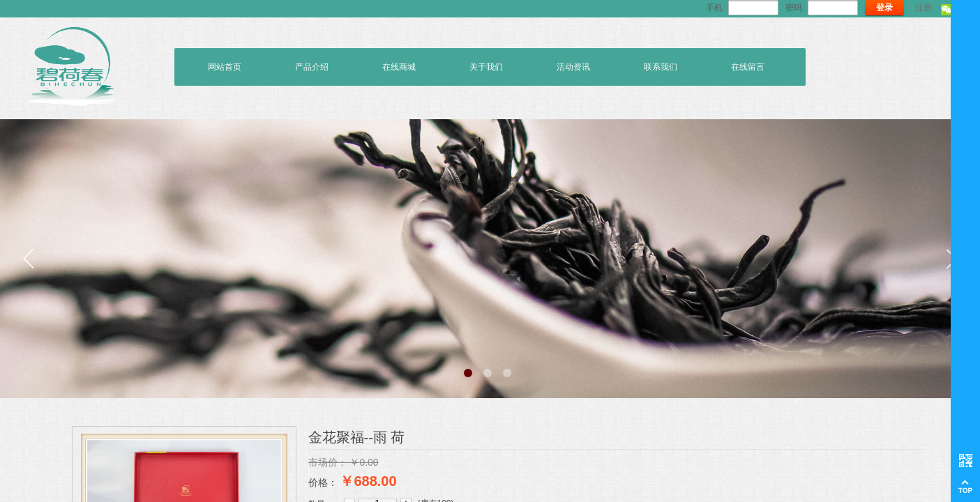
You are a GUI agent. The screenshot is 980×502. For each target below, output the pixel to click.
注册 (924, 8)
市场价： (328, 462)
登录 (884, 8)
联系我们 (661, 67)
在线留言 (748, 67)
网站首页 (225, 67)
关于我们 (486, 67)
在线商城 (399, 67)
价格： (323, 482)
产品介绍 (312, 67)
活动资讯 (573, 67)
